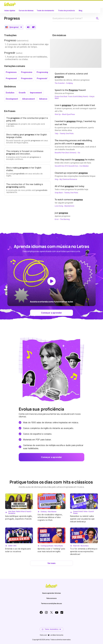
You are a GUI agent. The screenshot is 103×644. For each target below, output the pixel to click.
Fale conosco (52, 598)
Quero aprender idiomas (51, 593)
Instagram (46, 612)
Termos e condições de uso (51, 603)
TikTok (62, 612)
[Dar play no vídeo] (78, 53)
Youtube (57, 612)
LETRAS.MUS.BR (10, 4)
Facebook (41, 612)
